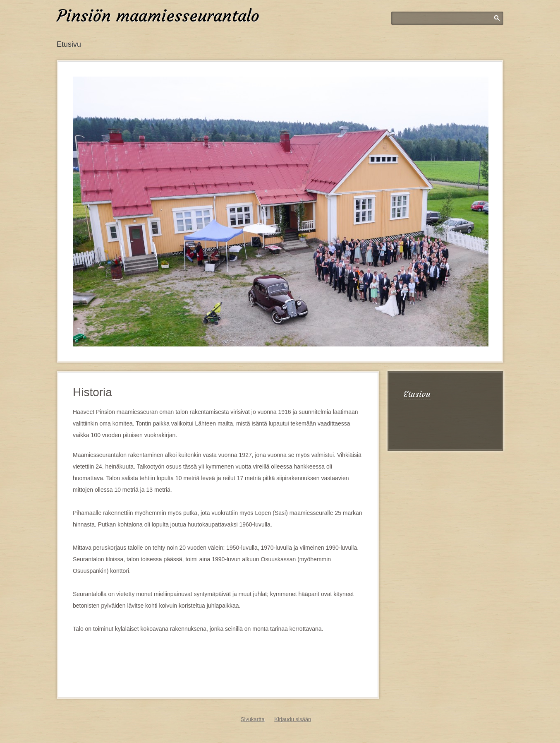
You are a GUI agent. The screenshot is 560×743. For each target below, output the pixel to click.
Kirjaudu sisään (293, 719)
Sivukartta (253, 719)
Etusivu (69, 44)
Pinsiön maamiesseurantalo (158, 16)
